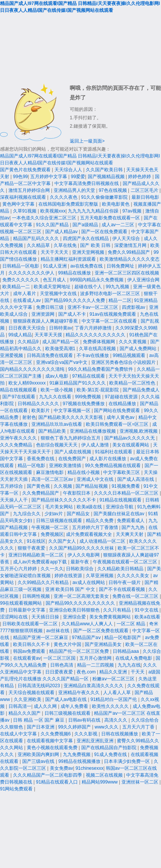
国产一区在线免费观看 (105, 232)
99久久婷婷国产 (75, 727)
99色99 (21, 177)
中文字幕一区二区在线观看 (110, 321)
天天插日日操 (46, 617)
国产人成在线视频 (73, 452)
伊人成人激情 (96, 445)
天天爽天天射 (130, 534)
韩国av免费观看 (30, 651)
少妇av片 (54, 514)
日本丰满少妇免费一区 (127, 761)
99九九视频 (118, 287)
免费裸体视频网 (99, 342)
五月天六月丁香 (139, 727)
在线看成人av (28, 300)
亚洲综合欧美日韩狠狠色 (75, 610)
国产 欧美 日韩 (96, 245)
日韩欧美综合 (80, 569)
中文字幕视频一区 (73, 410)
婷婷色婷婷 (140, 177)
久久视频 (63, 486)
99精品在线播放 (75, 273)
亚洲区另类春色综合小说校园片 (124, 362)
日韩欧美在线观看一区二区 (30, 624)
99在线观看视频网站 (22, 603)
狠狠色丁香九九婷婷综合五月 (71, 438)
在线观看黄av (27, 658)
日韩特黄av (61, 328)
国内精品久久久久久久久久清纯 (33, 369)
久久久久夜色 (64, 197)
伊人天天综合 (127, 238)
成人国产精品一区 (61, 342)
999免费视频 (88, 397)
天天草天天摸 (49, 335)
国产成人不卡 (73, 314)
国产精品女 (79, 514)
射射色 (29, 417)
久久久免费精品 (17, 445)
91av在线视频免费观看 (113, 314)
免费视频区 (52, 534)
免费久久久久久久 (21, 280)
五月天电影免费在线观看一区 (111, 218)
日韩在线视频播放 (120, 734)
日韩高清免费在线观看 (50, 355)
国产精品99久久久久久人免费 (75, 300)
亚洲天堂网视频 (89, 252)
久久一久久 (52, 569)
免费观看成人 (131, 521)
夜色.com (87, 672)
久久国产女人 (63, 541)
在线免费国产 (73, 459)
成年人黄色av (121, 417)
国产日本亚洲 (41, 727)
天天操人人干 (14, 500)
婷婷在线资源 (69, 576)
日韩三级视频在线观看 (60, 521)
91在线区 (36, 541)
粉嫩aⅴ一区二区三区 (114, 679)
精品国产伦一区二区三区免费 (80, 651)
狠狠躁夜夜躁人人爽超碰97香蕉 (46, 321)
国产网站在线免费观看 (117, 410)
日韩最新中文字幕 (27, 610)
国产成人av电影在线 (67, 699)
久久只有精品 (117, 610)
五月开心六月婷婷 (19, 569)
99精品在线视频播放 (80, 761)
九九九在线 (129, 665)
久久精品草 (39, 245)
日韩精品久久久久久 (39, 404)
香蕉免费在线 (41, 459)
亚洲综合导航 (120, 507)
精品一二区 (120, 300)
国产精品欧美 (53, 431)
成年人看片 (25, 294)
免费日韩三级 (50, 307)
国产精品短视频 (92, 486)
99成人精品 (20, 335)
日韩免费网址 (121, 266)
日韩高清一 (20, 706)
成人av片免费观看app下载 (41, 562)
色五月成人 (55, 280)
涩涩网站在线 (14, 617)
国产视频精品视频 (107, 177)
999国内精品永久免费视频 (97, 280)
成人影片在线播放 (108, 459)
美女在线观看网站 (131, 445)
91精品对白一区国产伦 (114, 699)
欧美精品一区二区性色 (133, 383)
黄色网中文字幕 (19, 204)
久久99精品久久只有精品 (44, 582)
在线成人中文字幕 (19, 734)
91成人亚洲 (55, 266)
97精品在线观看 (89, 376)
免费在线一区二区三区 (136, 596)
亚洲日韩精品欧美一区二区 (37, 555)
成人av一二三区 (118, 225)
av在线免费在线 (87, 266)
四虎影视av (134, 307)
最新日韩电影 (145, 197)
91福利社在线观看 (114, 452)
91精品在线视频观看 (121, 500)
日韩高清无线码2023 (39, 686)
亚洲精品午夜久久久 (80, 693)
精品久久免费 (100, 521)
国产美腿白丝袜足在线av (120, 514)
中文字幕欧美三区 (122, 472)
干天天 (138, 672)
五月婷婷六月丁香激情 (96, 527)
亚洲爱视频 (12, 355)
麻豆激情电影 (50, 472)
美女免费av (62, 768)
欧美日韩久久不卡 (32, 644)
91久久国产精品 (53, 225)
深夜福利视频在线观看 (24, 197)
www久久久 (107, 727)
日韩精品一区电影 (21, 266)
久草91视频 (25, 211)
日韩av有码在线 (85, 720)
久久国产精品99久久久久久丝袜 (82, 548)
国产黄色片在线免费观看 (26, 170)
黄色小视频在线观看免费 (53, 748)
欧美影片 (41, 410)
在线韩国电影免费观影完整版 (69, 204)
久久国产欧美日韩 (105, 170)
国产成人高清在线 (136, 479)
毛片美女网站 (60, 507)
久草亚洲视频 (100, 576)
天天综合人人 (69, 170)
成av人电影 (58, 376)
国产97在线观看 (19, 397)
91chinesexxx (90, 768)
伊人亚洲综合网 (143, 280)
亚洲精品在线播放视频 (93, 431)
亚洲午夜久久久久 (19, 438)
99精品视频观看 (130, 355)
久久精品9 (29, 342)
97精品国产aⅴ (87, 638)
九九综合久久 (27, 514)
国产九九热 (134, 527)
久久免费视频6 (56, 734)
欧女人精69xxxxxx (28, 383)
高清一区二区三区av (53, 479)
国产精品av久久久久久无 (130, 438)
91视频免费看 (126, 486)
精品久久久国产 (25, 713)
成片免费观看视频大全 (90, 534)
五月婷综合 (12, 486)
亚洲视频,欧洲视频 (139, 431)
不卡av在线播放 (94, 355)
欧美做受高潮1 (61, 349)
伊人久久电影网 (84, 555)
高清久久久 (116, 720)
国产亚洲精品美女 (104, 644)
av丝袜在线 (58, 631)
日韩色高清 (62, 665)
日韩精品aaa (126, 651)
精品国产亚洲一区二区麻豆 (41, 638)
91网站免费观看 (17, 789)
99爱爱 (78, 177)
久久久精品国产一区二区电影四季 (48, 775)
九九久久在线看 (56, 397)
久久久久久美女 (134, 576)
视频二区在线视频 (105, 775)
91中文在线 (147, 610)
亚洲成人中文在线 (96, 479)
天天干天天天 (55, 252)
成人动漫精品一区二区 (103, 541)
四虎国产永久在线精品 (86, 238)
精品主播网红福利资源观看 (69, 259)
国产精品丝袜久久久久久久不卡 (64, 500)
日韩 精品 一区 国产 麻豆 (39, 720)
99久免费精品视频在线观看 (113, 466)
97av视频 (132, 211)
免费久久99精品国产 (129, 252)
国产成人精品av (62, 232)
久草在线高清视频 (98, 349)
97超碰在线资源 (122, 397)
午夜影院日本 (77, 493)
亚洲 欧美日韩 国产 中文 (71, 589)
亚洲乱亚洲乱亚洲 (96, 741)
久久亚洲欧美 (28, 699)
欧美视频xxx (53, 211)
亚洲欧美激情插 (66, 466)
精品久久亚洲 (114, 672)
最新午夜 (80, 562)
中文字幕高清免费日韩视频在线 (87, 183)
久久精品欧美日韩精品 (121, 569)
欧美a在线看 (147, 617)
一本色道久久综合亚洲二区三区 (45, 218)
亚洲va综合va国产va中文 (62, 362)
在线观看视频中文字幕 (50, 741)
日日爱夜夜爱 (60, 672)
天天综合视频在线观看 (32, 693)
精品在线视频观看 (19, 390)
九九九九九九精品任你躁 (94, 211)
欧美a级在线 (90, 507)
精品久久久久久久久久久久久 (96, 335)
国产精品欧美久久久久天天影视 (71, 417)
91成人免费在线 (111, 754)
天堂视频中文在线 (59, 294)
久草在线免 (66, 245)
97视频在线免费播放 (85, 404)
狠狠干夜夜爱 (32, 548)
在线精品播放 (123, 404)
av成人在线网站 (89, 582)
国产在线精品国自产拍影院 (109, 748)
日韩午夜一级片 (125, 582)
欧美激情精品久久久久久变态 (130, 259)
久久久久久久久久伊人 (32, 273)
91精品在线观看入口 (58, 782)
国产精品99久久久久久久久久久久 (81, 603)
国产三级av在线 (39, 761)
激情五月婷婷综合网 (30, 190)
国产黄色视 (39, 486)
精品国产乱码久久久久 (37, 238)
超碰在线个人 (89, 287)
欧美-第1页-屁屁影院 (99, 390)
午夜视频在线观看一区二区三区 (126, 562)
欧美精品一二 (17, 287)
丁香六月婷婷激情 (94, 328)
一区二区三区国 (60, 658)
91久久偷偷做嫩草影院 (105, 197)
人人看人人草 (117, 693)
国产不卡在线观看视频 (122, 589)
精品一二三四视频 (96, 665)
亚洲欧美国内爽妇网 (39, 754)
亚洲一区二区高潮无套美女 (82, 596)
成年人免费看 (75, 706)
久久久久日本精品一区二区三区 (127, 493)
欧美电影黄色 (116, 204)
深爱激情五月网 (131, 245)
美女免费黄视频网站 (111, 617)
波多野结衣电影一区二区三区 (111, 294)
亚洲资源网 (44, 314)
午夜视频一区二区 (50, 527)
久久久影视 (86, 734)
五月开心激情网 (96, 658)
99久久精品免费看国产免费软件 (101, 369)
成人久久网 (46, 706)
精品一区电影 (32, 466)
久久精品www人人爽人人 (88, 624)
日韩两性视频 (37, 596)
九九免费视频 (77, 754)
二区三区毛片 (145, 190)
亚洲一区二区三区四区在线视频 (127, 273)
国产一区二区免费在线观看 (101, 631)
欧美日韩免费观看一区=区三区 (118, 424)
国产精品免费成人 (141, 390)
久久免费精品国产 (41, 493)
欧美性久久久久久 (111, 706)
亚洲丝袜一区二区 (140, 782)
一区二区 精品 (132, 624)
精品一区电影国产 (123, 638)
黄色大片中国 (68, 644)
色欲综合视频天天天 (57, 445)
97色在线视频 (113, 190)
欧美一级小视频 (57, 390)
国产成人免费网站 (139, 349)
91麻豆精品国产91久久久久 (78, 383)
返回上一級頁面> (87, 141)
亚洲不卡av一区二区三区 (94, 307)
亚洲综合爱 (75, 617)
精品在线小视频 (84, 472)
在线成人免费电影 (134, 658)
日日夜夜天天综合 (27, 328)
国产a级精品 (86, 225)
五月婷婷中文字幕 (49, 177)
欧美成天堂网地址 (53, 287)
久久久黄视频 (133, 342)
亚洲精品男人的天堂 (75, 190)
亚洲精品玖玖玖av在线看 (58, 424)
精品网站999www (100, 782)
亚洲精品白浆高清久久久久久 (94, 686)
